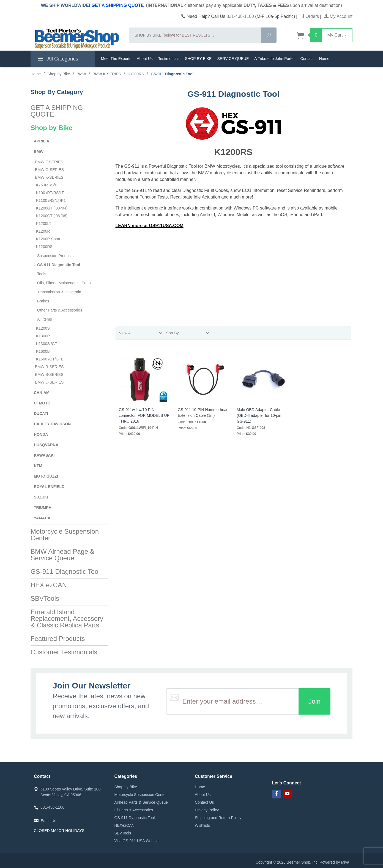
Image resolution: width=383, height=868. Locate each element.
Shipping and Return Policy (218, 818)
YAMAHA (42, 518)
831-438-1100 (240, 16)
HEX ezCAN (49, 585)
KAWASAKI (44, 455)
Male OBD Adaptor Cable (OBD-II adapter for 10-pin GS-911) (259, 415)
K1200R (43, 231)
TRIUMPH (43, 508)
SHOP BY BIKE (198, 59)
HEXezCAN (125, 825)
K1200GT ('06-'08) (52, 216)
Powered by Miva (334, 862)
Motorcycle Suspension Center (65, 535)
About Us (145, 59)
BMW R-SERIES (49, 367)
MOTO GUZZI (46, 476)
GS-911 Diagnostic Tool (59, 265)
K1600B (43, 351)
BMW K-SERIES (49, 177)
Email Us (48, 821)
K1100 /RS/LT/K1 (51, 200)
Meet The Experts (116, 59)
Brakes (43, 301)
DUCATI (41, 414)
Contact (307, 59)
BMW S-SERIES (49, 374)
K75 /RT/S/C (47, 185)
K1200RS (44, 247)
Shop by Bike (51, 128)
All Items (45, 319)
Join (314, 701)
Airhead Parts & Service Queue (141, 802)
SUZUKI (41, 497)
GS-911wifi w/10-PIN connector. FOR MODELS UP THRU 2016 (144, 415)
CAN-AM (42, 393)
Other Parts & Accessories (60, 310)
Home (324, 59)
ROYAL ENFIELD (49, 487)
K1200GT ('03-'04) (52, 208)
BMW (39, 151)
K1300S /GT (47, 344)
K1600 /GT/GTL (50, 359)
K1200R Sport (48, 239)
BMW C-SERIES (49, 382)
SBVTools (45, 598)
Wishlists (202, 825)
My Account (338, 16)
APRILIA (42, 141)
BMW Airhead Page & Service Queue (62, 555)
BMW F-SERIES (49, 162)
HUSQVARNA (46, 445)
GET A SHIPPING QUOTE (118, 5)
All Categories (57, 60)
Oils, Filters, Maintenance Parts (64, 283)
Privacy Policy (207, 810)
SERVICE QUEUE (233, 59)
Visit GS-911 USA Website (137, 841)
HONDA (41, 434)
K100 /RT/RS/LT (50, 193)
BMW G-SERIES (49, 170)
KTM (38, 466)
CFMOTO (42, 403)
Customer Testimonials (64, 652)
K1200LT (44, 224)
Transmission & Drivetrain (59, 292)
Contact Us (204, 802)
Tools (42, 274)
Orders (310, 16)
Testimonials (169, 59)
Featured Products (58, 639)
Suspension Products (55, 256)
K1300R (43, 336)
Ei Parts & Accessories (134, 810)
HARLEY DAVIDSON (52, 424)
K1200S (43, 328)
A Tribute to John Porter (274, 59)
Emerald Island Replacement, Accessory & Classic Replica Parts (67, 618)
